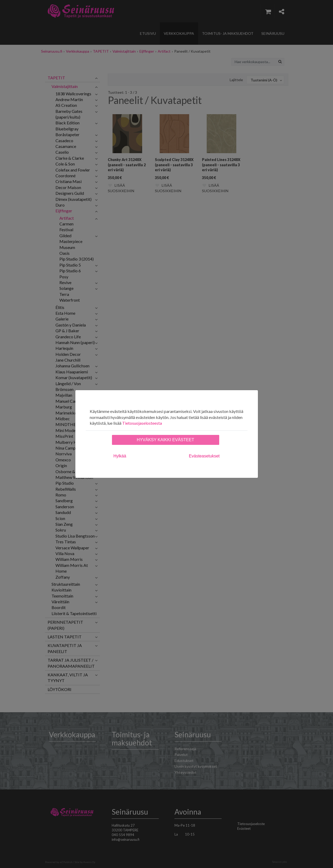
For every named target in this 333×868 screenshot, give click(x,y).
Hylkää (120, 456)
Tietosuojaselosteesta (142, 423)
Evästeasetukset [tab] (204, 456)
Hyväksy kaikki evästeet (165, 440)
